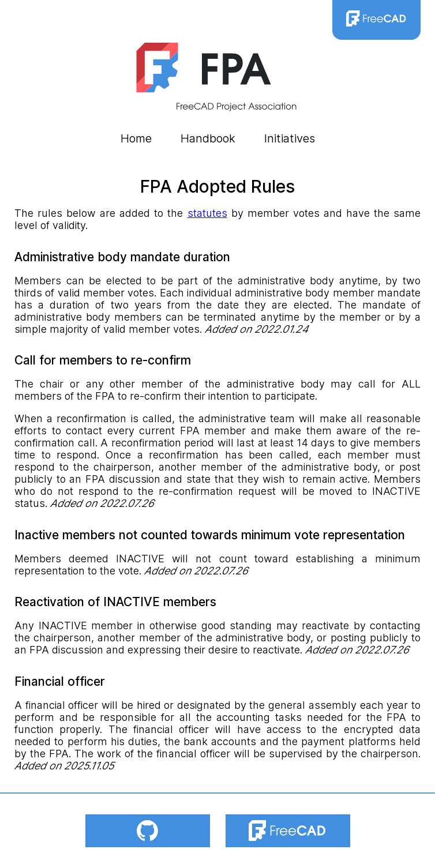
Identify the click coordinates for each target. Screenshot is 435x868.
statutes (207, 213)
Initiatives (290, 138)
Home (136, 138)
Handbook (208, 138)
